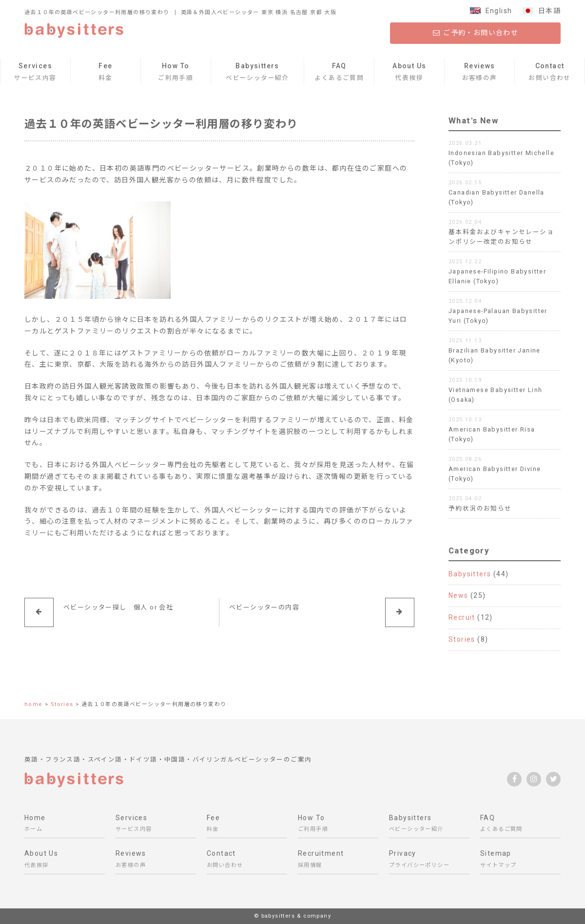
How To (175, 73)
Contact (549, 73)
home (34, 704)
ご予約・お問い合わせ (475, 33)
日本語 (549, 11)
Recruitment (338, 860)
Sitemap (520, 860)
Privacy (429, 860)
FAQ (339, 73)
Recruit (462, 617)
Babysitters (257, 73)
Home (65, 825)
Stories (462, 639)
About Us (409, 73)
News (458, 595)
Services (35, 73)
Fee (106, 73)
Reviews (480, 73)
